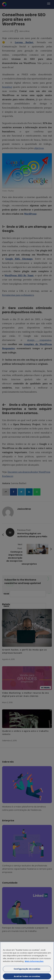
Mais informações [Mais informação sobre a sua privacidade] (34, 962)
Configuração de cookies (27, 970)
